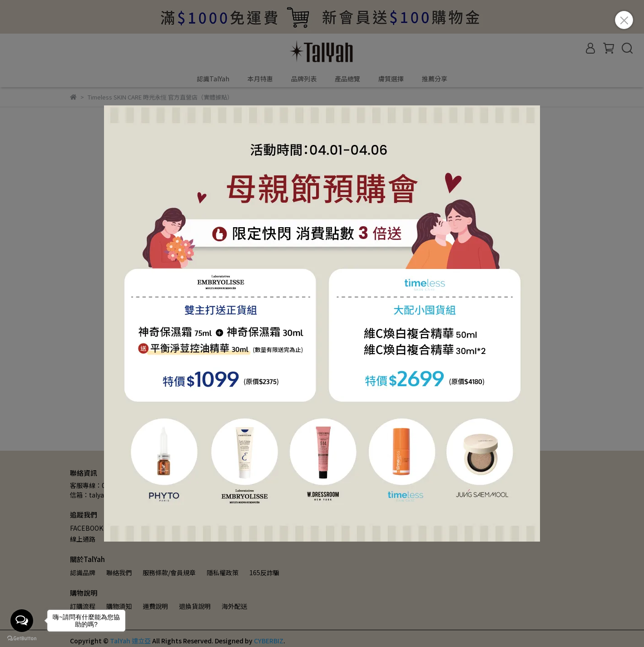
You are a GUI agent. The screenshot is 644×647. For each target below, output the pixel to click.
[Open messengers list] (22, 621)
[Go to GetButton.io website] (22, 638)
